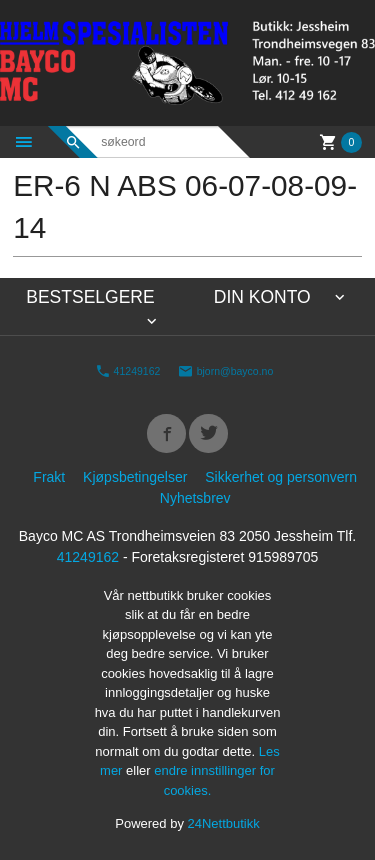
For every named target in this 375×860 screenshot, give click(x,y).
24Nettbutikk (224, 823)
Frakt (49, 477)
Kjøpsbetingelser (135, 477)
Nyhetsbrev (195, 498)
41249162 (128, 371)
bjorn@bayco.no (226, 371)
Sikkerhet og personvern (281, 477)
